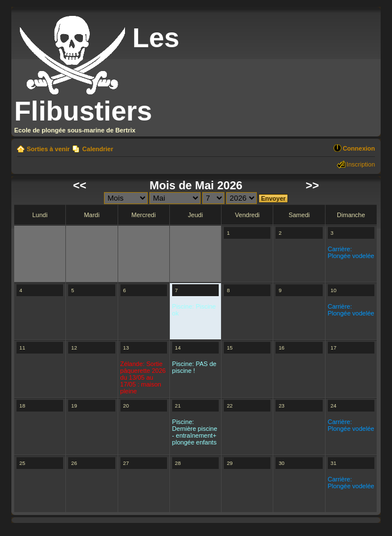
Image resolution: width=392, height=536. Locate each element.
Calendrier (98, 149)
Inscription (361, 164)
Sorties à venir (48, 149)
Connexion (359, 148)
